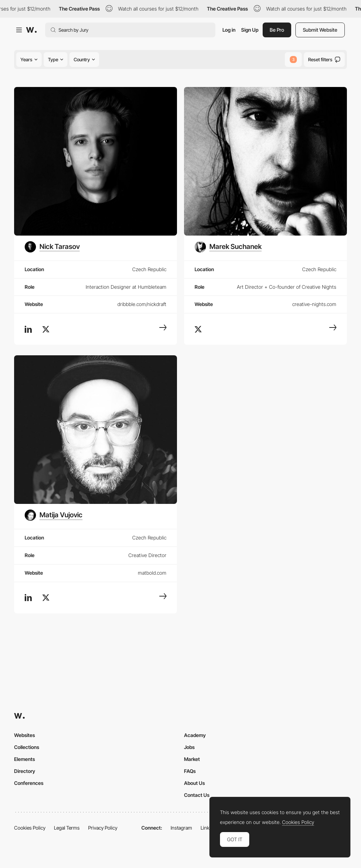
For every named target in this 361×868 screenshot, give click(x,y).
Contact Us (197, 795)
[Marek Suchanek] (228, 247)
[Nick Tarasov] (52, 247)
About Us (194, 783)
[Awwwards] (31, 30)
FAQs (190, 771)
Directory (25, 771)
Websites (25, 735)
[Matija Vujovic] (54, 515)
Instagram (181, 828)
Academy (195, 735)
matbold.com (152, 573)
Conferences (29, 783)
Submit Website (320, 30)
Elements (25, 759)
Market (192, 759)
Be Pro (277, 30)
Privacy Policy (103, 828)
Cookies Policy (30, 828)
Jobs (189, 747)
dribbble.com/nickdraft (142, 304)
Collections (27, 747)
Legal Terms (67, 828)
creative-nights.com (314, 304)
